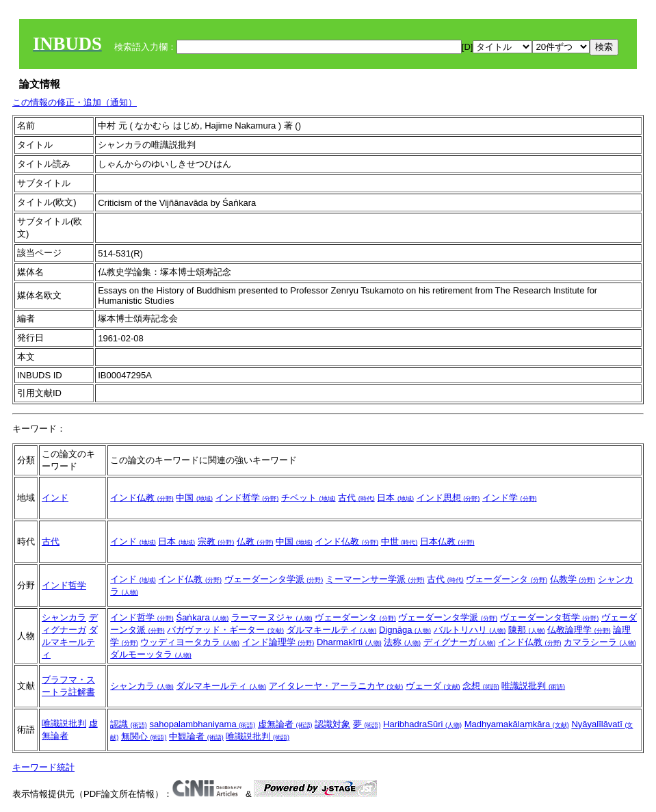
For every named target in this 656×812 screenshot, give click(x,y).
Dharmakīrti (349, 642)
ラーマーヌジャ (272, 617)
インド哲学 (247, 498)
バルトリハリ (470, 630)
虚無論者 (285, 724)
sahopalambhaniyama (202, 724)
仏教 (255, 541)
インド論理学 (278, 642)
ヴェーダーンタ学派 (274, 579)
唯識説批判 (533, 686)
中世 (399, 541)
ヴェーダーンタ (507, 579)
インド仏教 (142, 498)
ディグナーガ (460, 642)
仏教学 (573, 579)
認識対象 (332, 724)
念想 (481, 686)
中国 (194, 498)
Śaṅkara (202, 617)
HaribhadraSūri (422, 724)
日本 (395, 498)
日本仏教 (447, 541)
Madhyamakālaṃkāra (517, 724)
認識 (129, 724)
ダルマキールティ (70, 642)
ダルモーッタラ (151, 654)
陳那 (527, 630)
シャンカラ (64, 617)
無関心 (144, 736)
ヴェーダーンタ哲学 (550, 617)
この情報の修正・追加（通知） (75, 102)
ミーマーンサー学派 (375, 579)
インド (55, 498)
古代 (356, 498)
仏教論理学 (579, 630)
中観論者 (196, 736)
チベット (309, 498)
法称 (402, 642)
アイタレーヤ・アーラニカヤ (336, 686)
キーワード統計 (43, 767)
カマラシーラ (600, 642)
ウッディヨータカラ (190, 642)
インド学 (510, 498)
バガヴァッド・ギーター (225, 630)
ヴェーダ (433, 686)
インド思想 (448, 498)
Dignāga (405, 630)
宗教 (216, 541)
